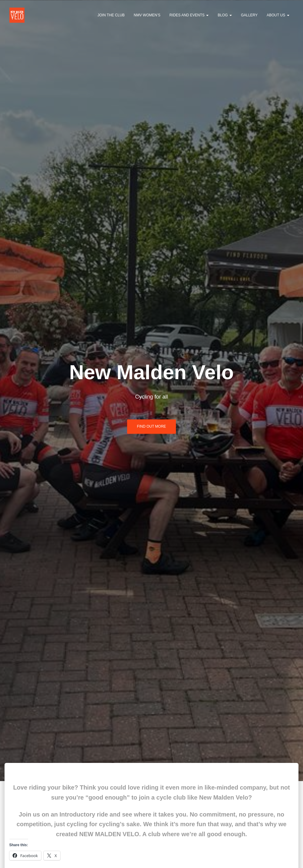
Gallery (249, 15)
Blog (225, 15)
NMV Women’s (147, 15)
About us (278, 15)
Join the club (111, 15)
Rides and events (189, 15)
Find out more (152, 426)
